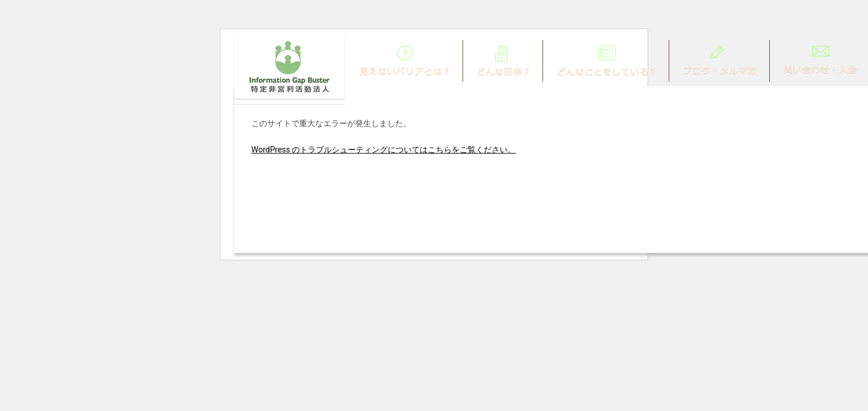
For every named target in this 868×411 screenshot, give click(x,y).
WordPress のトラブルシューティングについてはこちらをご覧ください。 (384, 150)
